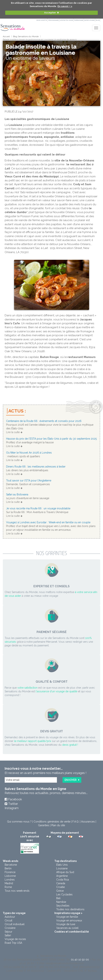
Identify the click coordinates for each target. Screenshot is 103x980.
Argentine (62, 876)
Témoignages (53, 20)
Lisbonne (10, 876)
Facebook (15, 799)
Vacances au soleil (67, 928)
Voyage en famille (67, 917)
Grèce (60, 891)
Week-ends (10, 861)
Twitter (13, 804)
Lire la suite (13, 432)
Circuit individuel (15, 924)
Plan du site (58, 825)
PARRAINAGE (79, 20)
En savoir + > (65, 6)
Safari (8, 935)
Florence (10, 872)
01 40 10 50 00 (80, 960)
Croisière (10, 928)
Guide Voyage (89, 20)
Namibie (61, 902)
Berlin (8, 868)
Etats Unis (62, 865)
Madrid (9, 883)
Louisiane (62, 868)
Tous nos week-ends (17, 891)
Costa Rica (63, 880)
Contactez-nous (66, 20)
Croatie (61, 887)
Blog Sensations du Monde (26, 37)
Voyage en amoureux (69, 920)
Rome (8, 887)
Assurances (88, 822)
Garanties (44, 825)
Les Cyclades (64, 894)
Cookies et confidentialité (72, 932)
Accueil (6, 37)
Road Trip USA (13, 943)
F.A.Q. (76, 822)
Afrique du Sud (65, 872)
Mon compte (42, 20)
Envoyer (71, 780)
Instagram (12, 808)
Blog (98, 20)
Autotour (10, 917)
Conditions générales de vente (52, 822)
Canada (61, 883)
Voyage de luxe (66, 924)
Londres (10, 880)
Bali (58, 898)
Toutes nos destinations (70, 909)
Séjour (8, 932)
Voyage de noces (15, 939)
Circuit (8, 920)
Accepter (50, 13)
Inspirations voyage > (68, 913)
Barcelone (11, 865)
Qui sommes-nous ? (19, 822)
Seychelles (63, 906)
